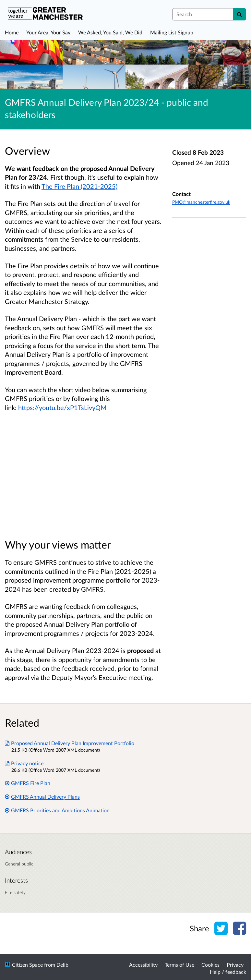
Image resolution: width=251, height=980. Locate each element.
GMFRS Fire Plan (28, 783)
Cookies (210, 965)
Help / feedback (228, 972)
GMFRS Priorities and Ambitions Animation (57, 810)
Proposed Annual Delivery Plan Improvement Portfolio (70, 743)
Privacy (235, 965)
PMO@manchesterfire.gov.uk (201, 202)
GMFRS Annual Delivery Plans (42, 797)
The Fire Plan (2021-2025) (79, 186)
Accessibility (143, 965)
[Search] (239, 14)
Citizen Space (27, 965)
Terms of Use (179, 965)
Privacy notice (24, 763)
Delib (62, 965)
